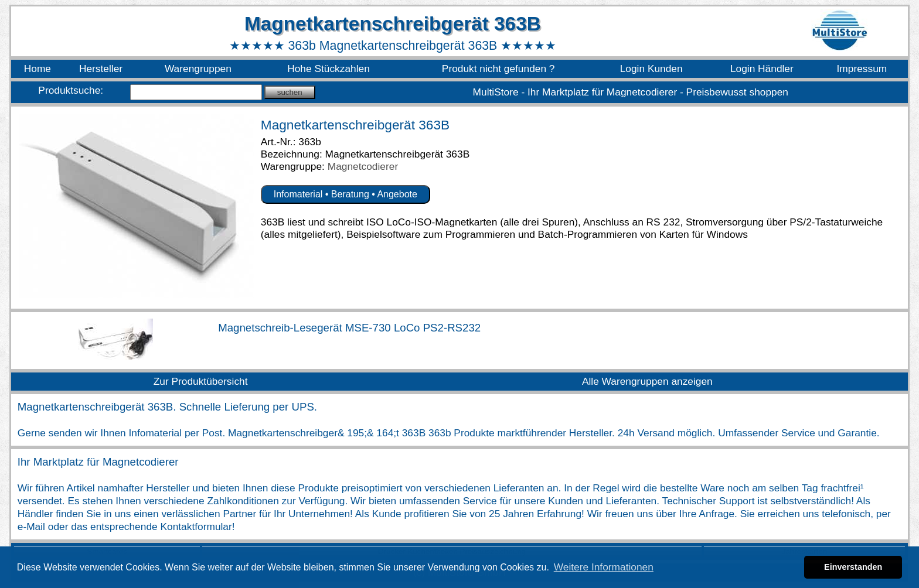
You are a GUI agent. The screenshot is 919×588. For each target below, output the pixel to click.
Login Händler (762, 69)
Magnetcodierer (363, 166)
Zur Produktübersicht (201, 381)
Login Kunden (651, 69)
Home (38, 69)
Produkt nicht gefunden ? (498, 69)
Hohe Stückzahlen (329, 69)
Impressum (862, 69)
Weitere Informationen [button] (604, 567)
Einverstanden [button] (853, 567)
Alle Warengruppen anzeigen (647, 381)
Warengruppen (198, 69)
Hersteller (101, 69)
